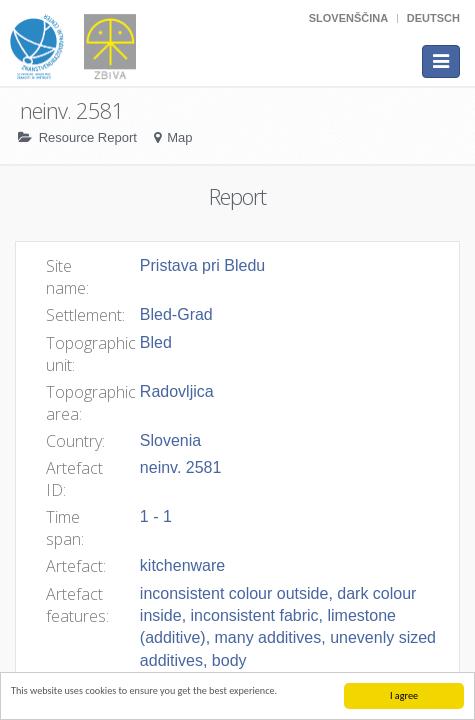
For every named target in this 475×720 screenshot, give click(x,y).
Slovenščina (348, 18)
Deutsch (433, 18)
